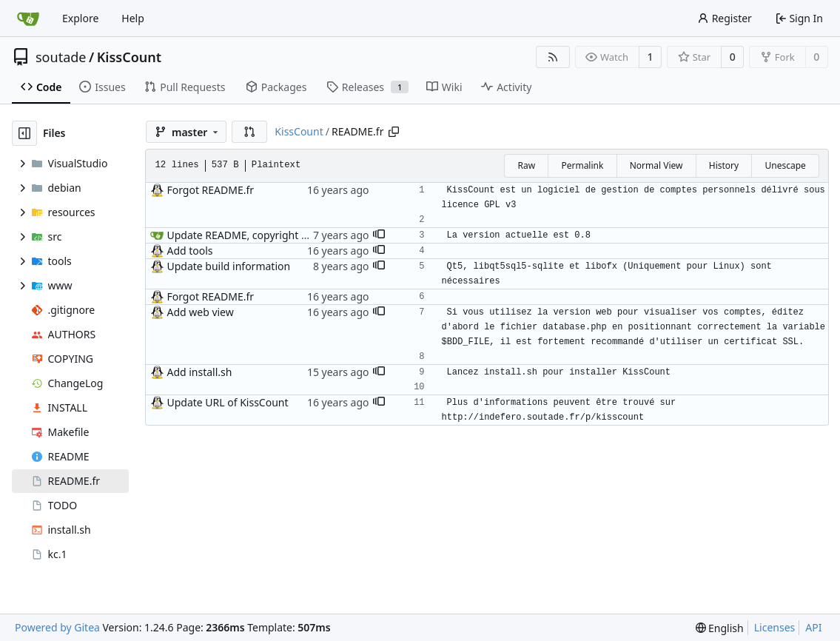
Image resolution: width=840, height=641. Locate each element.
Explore (80, 18)
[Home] (28, 19)
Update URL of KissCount (227, 402)
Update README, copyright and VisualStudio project (293, 235)
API (813, 627)
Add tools (189, 251)
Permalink (582, 165)
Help (133, 18)
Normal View (656, 165)
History (724, 165)
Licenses (775, 627)
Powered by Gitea (57, 627)
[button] (249, 132)
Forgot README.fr (210, 190)
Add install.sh (199, 372)
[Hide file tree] (24, 133)
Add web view (200, 312)
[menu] (720, 628)
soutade (61, 57)
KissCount (129, 57)
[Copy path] (394, 132)
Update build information (228, 266)
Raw (526, 165)
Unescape (785, 165)
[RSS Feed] (553, 57)
